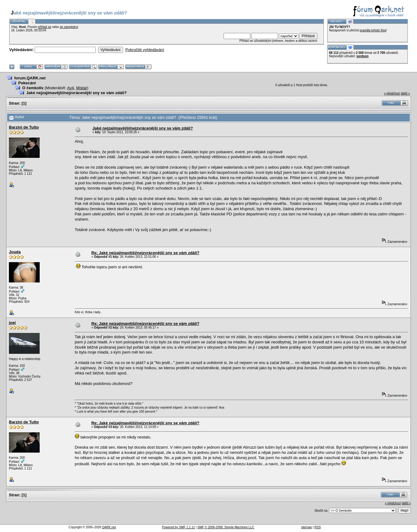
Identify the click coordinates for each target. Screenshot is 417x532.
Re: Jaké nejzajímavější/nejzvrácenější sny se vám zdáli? (145, 253)
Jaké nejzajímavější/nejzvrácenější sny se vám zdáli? (76, 93)
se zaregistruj (69, 27)
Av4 (70, 88)
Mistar (82, 88)
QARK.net (109, 527)
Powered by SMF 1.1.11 (179, 527)
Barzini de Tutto (24, 127)
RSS (318, 527)
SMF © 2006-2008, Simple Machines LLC (226, 527)
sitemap (306, 527)
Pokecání (27, 83)
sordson (362, 56)
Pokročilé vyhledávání (145, 50)
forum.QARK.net (30, 78)
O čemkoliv (33, 88)
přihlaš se (45, 27)
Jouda (15, 252)
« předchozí (392, 93)
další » (405, 93)
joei (12, 323)
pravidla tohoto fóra (373, 30)
